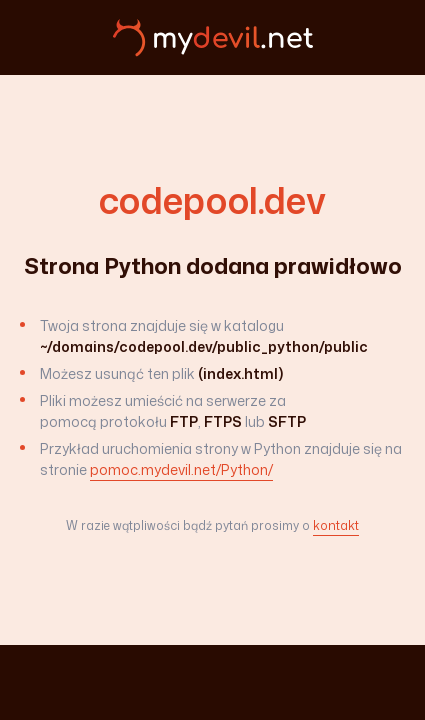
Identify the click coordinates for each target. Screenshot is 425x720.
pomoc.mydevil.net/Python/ (181, 469)
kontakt (336, 525)
